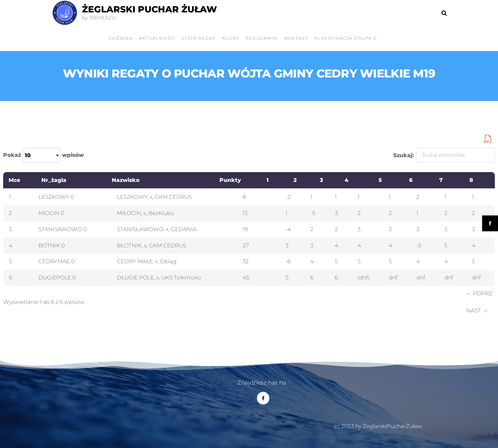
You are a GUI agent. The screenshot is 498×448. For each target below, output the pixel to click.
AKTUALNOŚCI (157, 38)
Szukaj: (444, 155)
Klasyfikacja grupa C (346, 38)
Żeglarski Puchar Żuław (149, 9)
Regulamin (262, 38)
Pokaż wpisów (44, 155)
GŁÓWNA (121, 38)
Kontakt (296, 38)
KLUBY (231, 38)
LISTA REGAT (199, 38)
